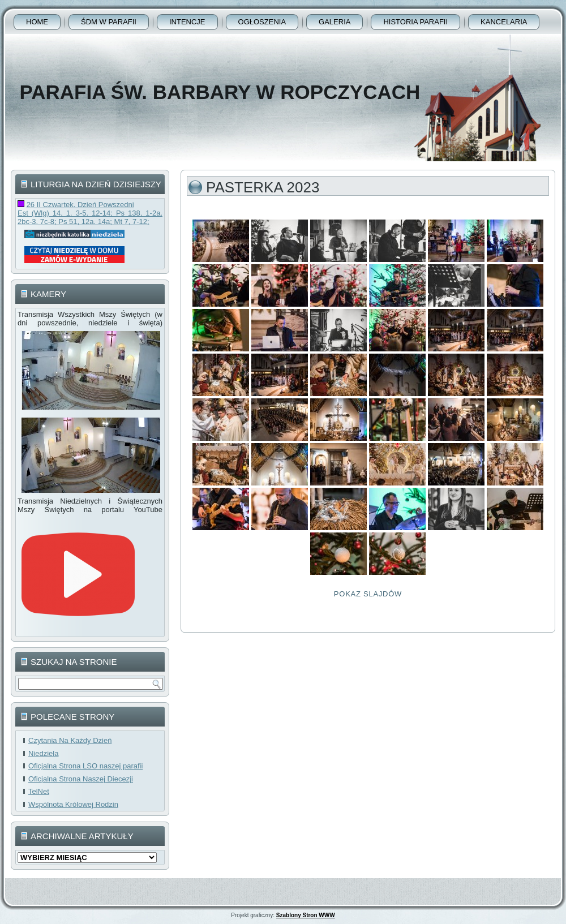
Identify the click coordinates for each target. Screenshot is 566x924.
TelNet (39, 791)
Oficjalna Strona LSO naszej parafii (85, 766)
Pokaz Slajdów (368, 594)
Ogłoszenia (262, 22)
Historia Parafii (415, 22)
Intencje (187, 22)
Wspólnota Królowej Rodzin (73, 804)
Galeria (335, 22)
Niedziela (43, 753)
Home (37, 22)
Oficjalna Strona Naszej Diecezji (81, 779)
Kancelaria (504, 22)
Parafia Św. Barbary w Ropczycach (220, 92)
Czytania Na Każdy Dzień (70, 740)
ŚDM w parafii (109, 22)
